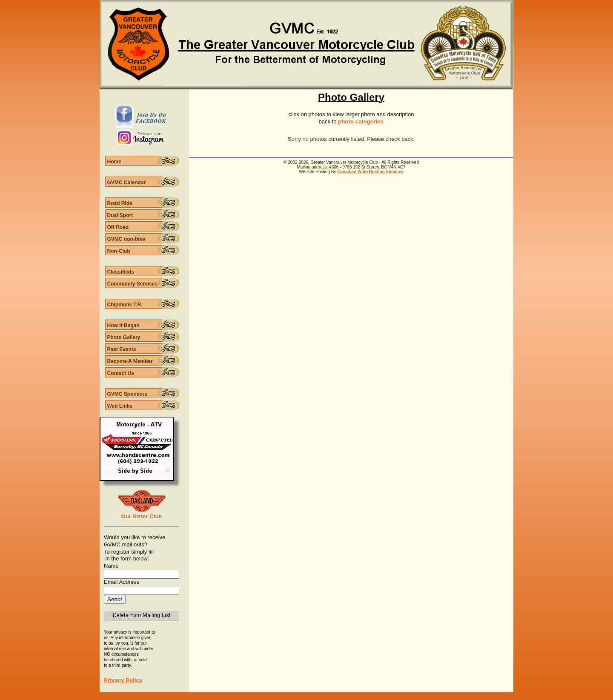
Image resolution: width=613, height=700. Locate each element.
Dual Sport (120, 215)
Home (114, 162)
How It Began (123, 326)
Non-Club (119, 251)
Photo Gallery (124, 337)
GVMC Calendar (127, 183)
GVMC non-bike (126, 239)
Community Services (133, 284)
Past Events (122, 349)
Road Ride (120, 203)
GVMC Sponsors (127, 394)
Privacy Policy (123, 680)
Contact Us (121, 373)
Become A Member (130, 361)
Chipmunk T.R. (125, 305)
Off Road (118, 227)
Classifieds (121, 272)
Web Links (120, 406)
